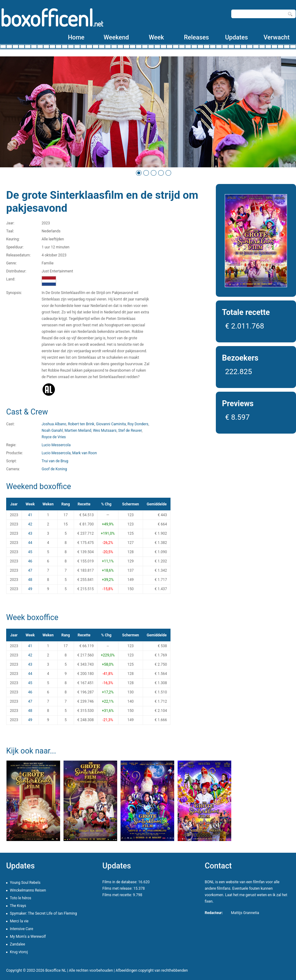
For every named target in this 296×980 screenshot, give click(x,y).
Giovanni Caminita (111, 424)
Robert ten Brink (81, 424)
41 (30, 515)
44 (30, 543)
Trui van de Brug (55, 461)
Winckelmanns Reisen (28, 890)
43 (30, 533)
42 (30, 524)
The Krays (18, 906)
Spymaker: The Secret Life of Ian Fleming (43, 913)
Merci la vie (19, 921)
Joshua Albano (54, 424)
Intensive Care (22, 929)
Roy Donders (138, 424)
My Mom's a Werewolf (28, 937)
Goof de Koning (54, 469)
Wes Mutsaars (105, 431)
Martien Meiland (78, 431)
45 (30, 552)
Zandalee (17, 944)
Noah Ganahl (52, 431)
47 (30, 570)
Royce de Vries (54, 437)
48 (30, 580)
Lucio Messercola (56, 445)
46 (30, 561)
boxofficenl (52, 18)
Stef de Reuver (130, 431)
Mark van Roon (84, 453)
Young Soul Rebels (25, 883)
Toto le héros (21, 898)
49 (30, 589)
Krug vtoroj (19, 952)
